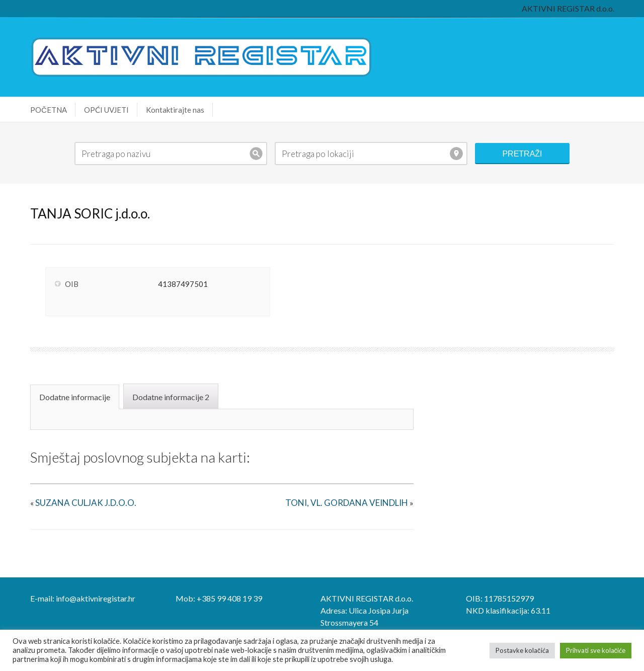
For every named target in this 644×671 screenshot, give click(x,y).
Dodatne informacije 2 (171, 397)
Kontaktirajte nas (175, 110)
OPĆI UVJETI (106, 110)
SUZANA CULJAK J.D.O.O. (86, 503)
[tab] (76, 396)
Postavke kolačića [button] (522, 650)
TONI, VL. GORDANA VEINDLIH (347, 503)
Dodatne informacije (75, 397)
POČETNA (49, 110)
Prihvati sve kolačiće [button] (596, 650)
